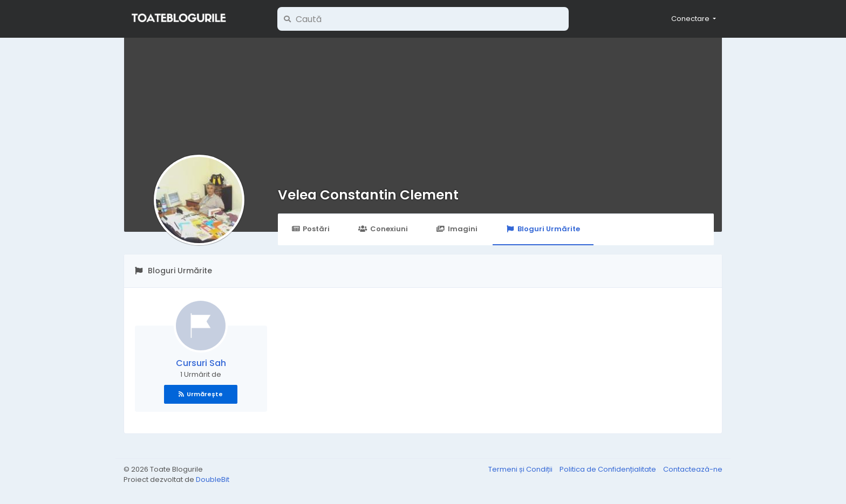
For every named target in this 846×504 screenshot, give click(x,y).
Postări (311, 229)
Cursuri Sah (201, 363)
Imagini (457, 229)
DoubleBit (213, 479)
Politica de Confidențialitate (609, 469)
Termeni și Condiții (521, 469)
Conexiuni (383, 229)
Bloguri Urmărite (543, 229)
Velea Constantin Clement (368, 195)
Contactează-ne (693, 469)
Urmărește (201, 394)
